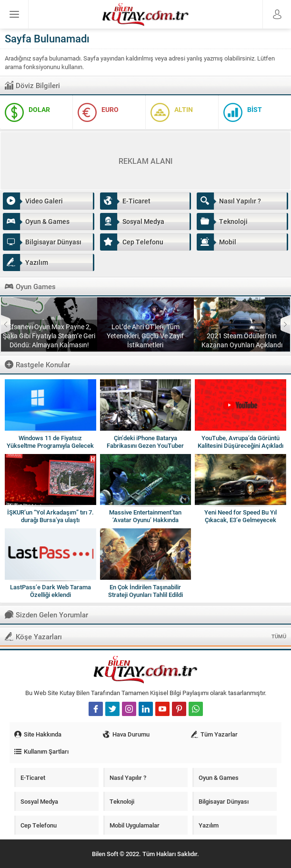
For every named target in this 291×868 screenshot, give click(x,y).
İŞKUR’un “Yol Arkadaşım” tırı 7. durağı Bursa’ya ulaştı (50, 516)
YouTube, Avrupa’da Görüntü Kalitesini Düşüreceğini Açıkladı (241, 442)
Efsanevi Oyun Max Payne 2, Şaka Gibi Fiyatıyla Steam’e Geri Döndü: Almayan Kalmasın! (49, 336)
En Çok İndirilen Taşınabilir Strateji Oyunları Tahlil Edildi (145, 591)
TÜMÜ (279, 636)
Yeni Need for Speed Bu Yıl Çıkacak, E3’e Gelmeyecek (241, 516)
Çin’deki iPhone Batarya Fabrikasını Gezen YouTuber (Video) (145, 445)
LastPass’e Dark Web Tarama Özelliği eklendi (50, 591)
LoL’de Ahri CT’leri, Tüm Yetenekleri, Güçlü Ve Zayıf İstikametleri (145, 336)
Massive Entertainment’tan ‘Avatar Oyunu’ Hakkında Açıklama (145, 520)
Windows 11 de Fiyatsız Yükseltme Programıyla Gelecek (50, 442)
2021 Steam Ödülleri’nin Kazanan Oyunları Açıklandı (242, 340)
